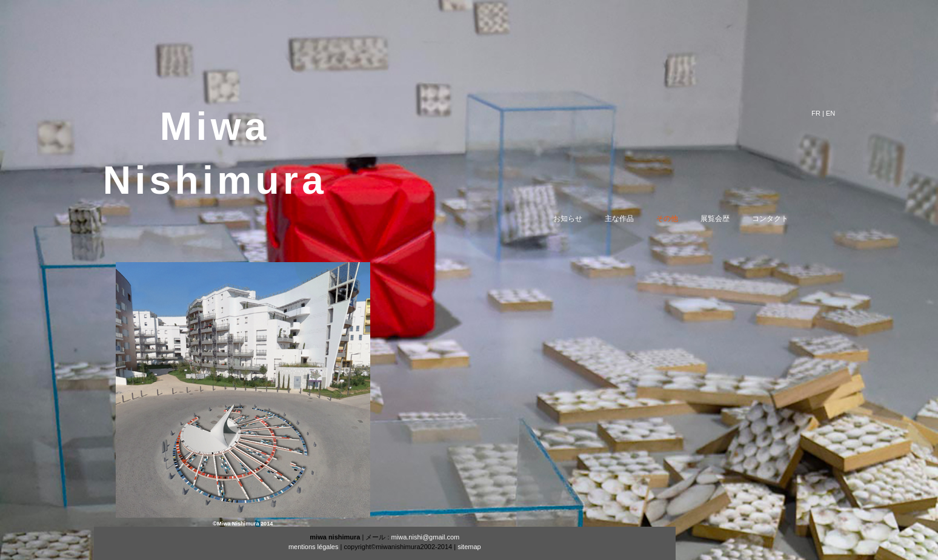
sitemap (469, 547)
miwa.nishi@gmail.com (426, 537)
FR (816, 113)
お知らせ (577, 219)
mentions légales (314, 547)
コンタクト (780, 219)
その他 (677, 219)
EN (830, 113)
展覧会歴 (725, 219)
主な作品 (629, 219)
